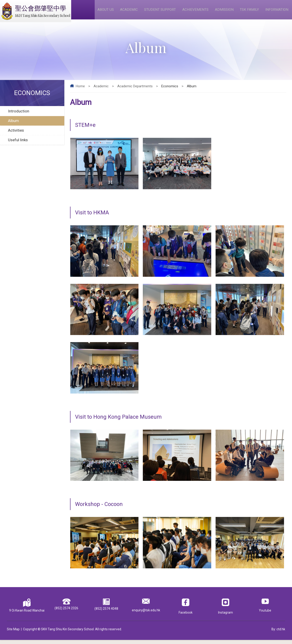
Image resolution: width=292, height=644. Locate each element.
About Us (107, 12)
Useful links (18, 144)
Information (277, 12)
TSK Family (250, 12)
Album (13, 125)
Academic (130, 12)
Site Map (13, 633)
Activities (16, 135)
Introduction (19, 115)
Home (80, 90)
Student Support (161, 12)
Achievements (196, 12)
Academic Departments (135, 90)
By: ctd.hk (278, 633)
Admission (225, 12)
